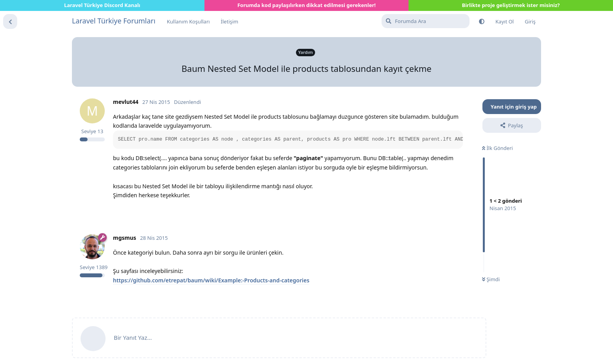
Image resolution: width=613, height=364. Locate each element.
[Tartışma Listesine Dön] (10, 21)
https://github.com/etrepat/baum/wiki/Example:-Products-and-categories (211, 280)
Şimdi (491, 279)
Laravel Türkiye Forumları (114, 21)
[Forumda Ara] (426, 21)
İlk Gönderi (497, 148)
